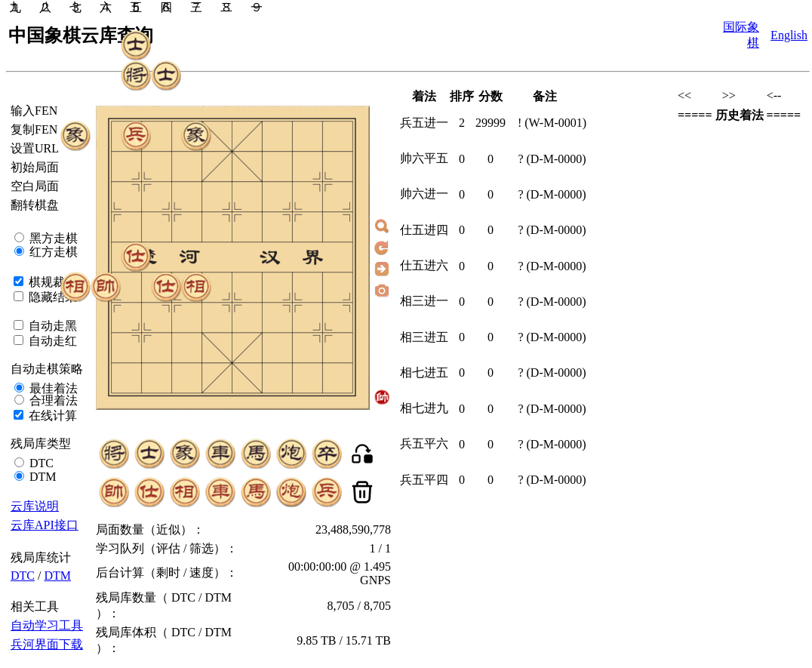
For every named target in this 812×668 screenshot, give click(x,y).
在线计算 (51, 416)
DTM (42, 477)
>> (729, 95)
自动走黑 (51, 326)
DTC (40, 463)
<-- (774, 95)
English (789, 35)
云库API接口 (45, 525)
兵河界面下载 (47, 644)
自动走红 (51, 341)
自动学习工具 (47, 625)
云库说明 (35, 506)
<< (684, 95)
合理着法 (52, 400)
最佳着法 (52, 388)
